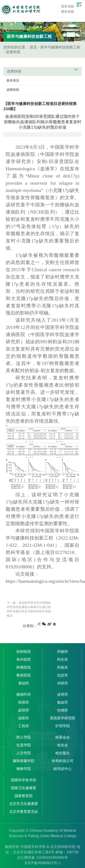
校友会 (63, 745)
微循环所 (24, 694)
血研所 (24, 710)
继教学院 (24, 769)
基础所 (24, 683)
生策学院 (24, 745)
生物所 (63, 710)
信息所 (63, 675)
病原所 (24, 702)
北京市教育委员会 (24, 812)
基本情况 (13, 80)
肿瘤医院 (24, 667)
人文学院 (24, 753)
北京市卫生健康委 (24, 804)
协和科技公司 (63, 761)
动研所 (63, 683)
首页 (33, 47)
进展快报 (13, 52)
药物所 (63, 652)
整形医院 (24, 675)
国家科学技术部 (24, 780)
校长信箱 (68, 11)
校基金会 (63, 737)
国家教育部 (24, 796)
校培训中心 (63, 769)
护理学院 (63, 726)
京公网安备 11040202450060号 (42, 858)
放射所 (24, 718)
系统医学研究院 (63, 718)
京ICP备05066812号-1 (42, 863)
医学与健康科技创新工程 (60, 47)
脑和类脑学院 (24, 761)
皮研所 (63, 694)
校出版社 (63, 753)
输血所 (63, 702)
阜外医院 (24, 660)
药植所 (63, 667)
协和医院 (24, 652)
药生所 (63, 660)
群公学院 (24, 737)
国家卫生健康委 (24, 788)
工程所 (24, 726)
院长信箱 (68, 6)
